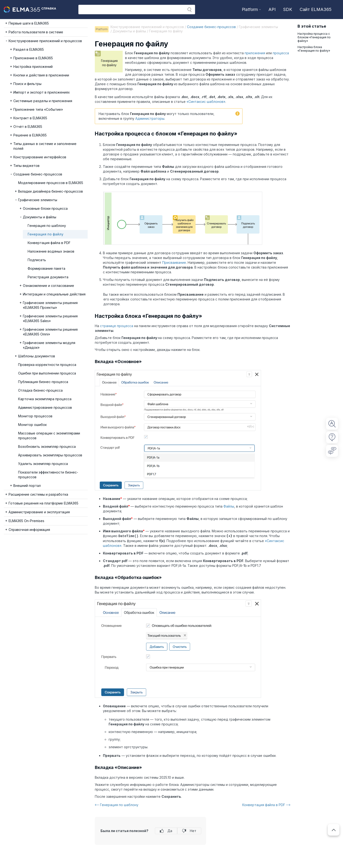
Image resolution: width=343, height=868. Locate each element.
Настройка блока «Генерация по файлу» (314, 49)
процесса (281, 53)
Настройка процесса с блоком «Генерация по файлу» (314, 37)
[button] (189, 10)
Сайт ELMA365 (316, 9)
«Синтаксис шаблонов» (206, 102)
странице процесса (117, 326)
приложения (255, 53)
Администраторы (150, 118)
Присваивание (174, 262)
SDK (288, 9)
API (272, 9)
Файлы (229, 506)
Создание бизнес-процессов (211, 27)
